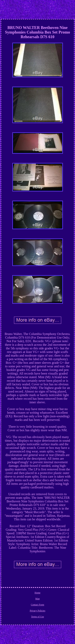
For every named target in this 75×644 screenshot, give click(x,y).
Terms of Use (37, 617)
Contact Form (37, 605)
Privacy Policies (38, 611)
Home (37, 593)
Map (38, 599)
